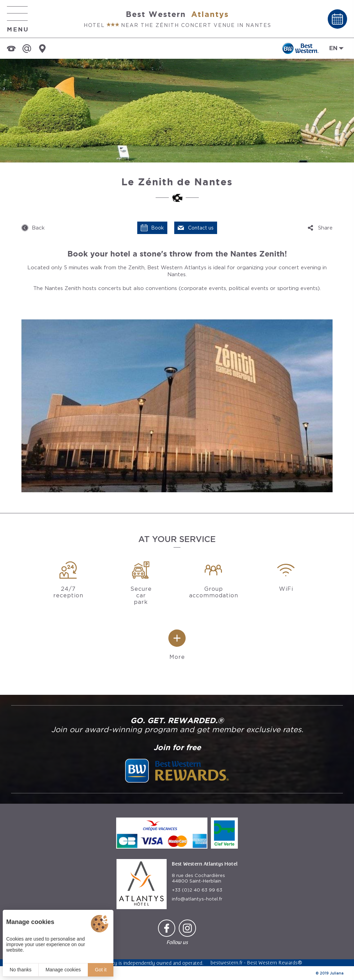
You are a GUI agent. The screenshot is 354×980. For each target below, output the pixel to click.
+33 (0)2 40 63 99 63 (197, 890)
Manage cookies (63, 970)
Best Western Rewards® (274, 963)
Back (38, 228)
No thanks (21, 970)
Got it (101, 970)
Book (157, 228)
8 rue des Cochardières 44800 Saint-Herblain (198, 878)
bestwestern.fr (227, 963)
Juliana (337, 973)
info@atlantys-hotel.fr (197, 899)
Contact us (201, 228)
